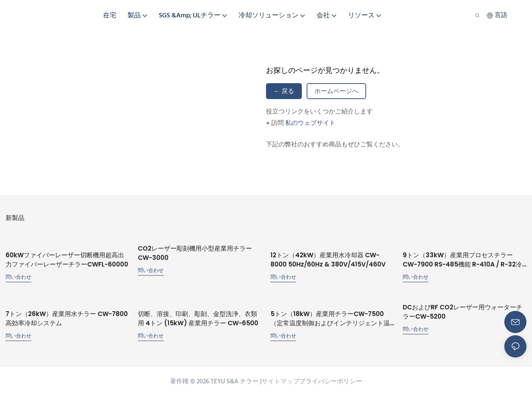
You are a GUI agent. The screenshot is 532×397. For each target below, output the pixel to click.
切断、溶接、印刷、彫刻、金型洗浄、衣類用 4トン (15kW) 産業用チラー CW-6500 (198, 319)
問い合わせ (18, 277)
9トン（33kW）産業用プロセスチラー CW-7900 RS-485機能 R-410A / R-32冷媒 (462, 260)
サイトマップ (280, 382)
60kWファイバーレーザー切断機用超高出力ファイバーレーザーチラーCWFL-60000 (67, 260)
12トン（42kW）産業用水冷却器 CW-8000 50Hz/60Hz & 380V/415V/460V (328, 260)
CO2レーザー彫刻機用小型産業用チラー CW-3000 (195, 253)
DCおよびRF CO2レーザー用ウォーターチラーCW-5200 (463, 312)
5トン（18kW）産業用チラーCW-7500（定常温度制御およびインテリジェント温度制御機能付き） (330, 319)
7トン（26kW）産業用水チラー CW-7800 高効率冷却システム (67, 319)
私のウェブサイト (310, 123)
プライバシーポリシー (331, 382)
